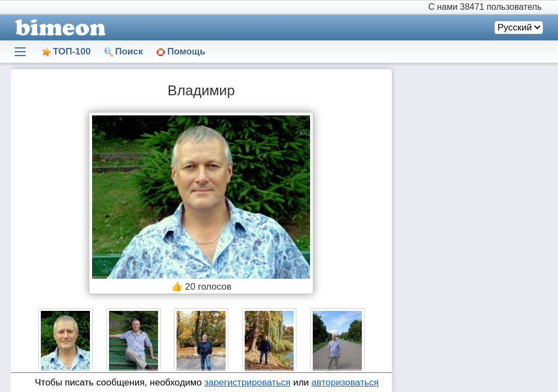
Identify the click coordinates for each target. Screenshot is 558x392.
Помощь (186, 51)
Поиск (129, 51)
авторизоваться (345, 382)
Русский (515, 27)
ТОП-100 (72, 51)
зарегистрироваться (247, 382)
